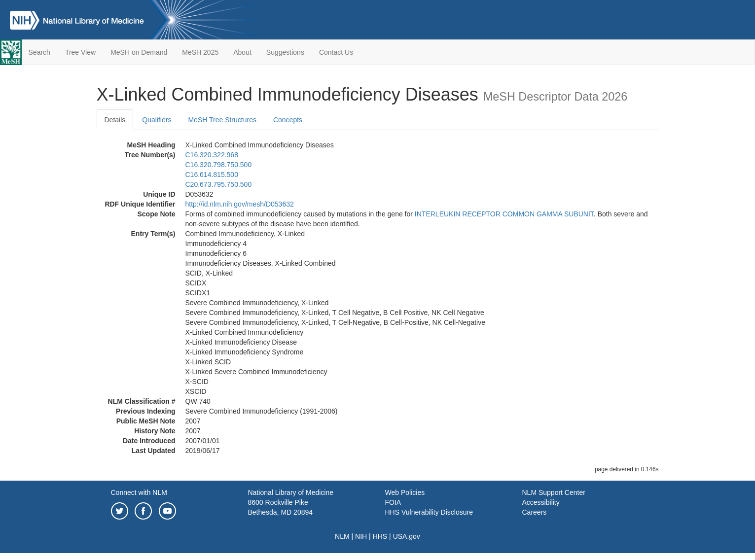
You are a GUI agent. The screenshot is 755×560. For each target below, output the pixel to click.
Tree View (80, 52)
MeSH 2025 (200, 52)
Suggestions (285, 52)
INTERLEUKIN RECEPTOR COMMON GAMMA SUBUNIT (504, 214)
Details (115, 120)
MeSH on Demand (139, 52)
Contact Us (336, 52)
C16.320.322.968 (212, 155)
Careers (535, 512)
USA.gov (407, 536)
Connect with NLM (139, 492)
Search (39, 52)
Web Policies (405, 492)
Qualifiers (157, 120)
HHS (380, 536)
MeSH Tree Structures (222, 120)
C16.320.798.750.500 (219, 165)
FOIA (393, 502)
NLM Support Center (554, 492)
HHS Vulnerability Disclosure (429, 512)
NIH (361, 536)
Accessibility (541, 502)
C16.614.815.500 (212, 175)
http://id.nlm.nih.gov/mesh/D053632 (240, 204)
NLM (342, 536)
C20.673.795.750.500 (219, 184)
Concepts (288, 120)
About (242, 52)
